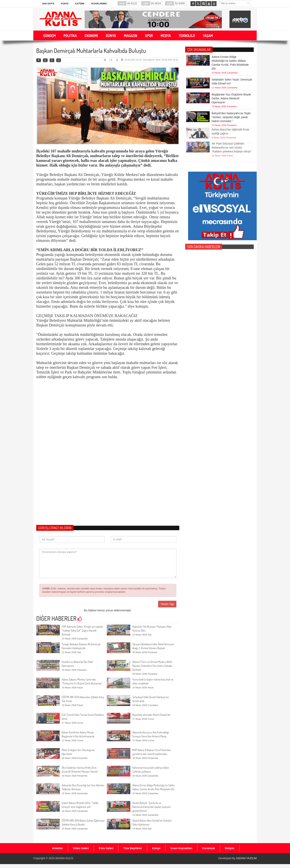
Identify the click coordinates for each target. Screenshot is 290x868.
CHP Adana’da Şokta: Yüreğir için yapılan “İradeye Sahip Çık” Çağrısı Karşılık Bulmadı (82, 630)
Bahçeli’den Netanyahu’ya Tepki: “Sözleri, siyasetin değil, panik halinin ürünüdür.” (231, 117)
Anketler (57, 848)
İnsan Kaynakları (181, 848)
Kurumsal (209, 848)
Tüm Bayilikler (133, 848)
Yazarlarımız (99, 4)
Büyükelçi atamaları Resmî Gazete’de (151, 715)
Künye (65, 4)
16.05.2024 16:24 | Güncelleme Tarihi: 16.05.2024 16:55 (150, 60)
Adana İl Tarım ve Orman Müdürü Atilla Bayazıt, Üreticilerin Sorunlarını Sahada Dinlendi (152, 666)
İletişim (80, 4)
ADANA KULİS (64, 858)
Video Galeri (81, 848)
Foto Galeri (106, 848)
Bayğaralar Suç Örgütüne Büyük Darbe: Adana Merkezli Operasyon (231, 98)
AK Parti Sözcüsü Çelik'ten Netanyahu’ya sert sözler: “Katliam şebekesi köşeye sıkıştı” (232, 138)
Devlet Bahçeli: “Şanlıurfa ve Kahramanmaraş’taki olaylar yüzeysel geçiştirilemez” (151, 807)
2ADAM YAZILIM (246, 858)
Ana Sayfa (48, 4)
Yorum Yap (167, 604)
